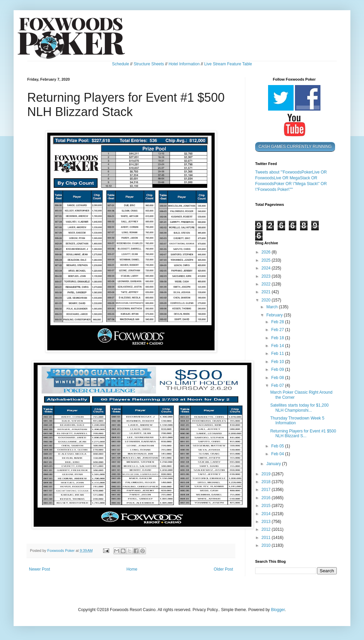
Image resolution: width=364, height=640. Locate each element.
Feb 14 (278, 346)
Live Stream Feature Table (228, 64)
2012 (267, 529)
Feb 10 (278, 362)
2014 (267, 514)
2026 (267, 252)
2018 (267, 482)
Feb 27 (278, 330)
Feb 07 (278, 385)
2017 (267, 490)
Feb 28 (278, 322)
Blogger (278, 610)
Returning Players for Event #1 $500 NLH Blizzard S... (303, 433)
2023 (267, 276)
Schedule (120, 64)
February (275, 315)
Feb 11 (278, 354)
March (273, 307)
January (274, 464)
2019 (267, 474)
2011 (267, 538)
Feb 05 (278, 446)
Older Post (223, 569)
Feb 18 (278, 338)
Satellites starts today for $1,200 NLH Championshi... (299, 408)
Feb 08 (278, 378)
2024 (267, 268)
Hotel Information (184, 64)
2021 (267, 292)
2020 (267, 300)
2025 (267, 260)
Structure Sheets (149, 64)
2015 (267, 506)
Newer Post (39, 569)
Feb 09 (278, 370)
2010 (267, 545)
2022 (267, 284)
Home (132, 569)
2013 (267, 522)
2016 (267, 498)
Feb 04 (278, 454)
